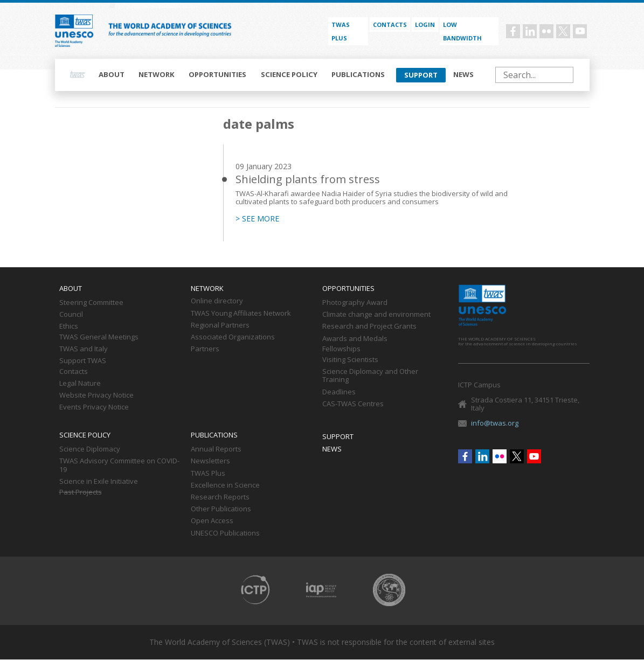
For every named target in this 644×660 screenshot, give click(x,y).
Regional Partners (220, 325)
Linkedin (530, 31)
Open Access (212, 521)
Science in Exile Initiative (99, 482)
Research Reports (220, 497)
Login (425, 25)
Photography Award (355, 303)
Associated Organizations (233, 337)
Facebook (513, 31)
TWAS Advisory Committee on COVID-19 (119, 466)
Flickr (546, 31)
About (112, 74)
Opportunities (217, 74)
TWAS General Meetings (99, 337)
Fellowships (341, 349)
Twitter (563, 31)
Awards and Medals (355, 339)
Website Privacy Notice (96, 395)
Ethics (69, 326)
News (463, 74)
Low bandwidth (462, 31)
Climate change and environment (376, 315)
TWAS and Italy (84, 349)
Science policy (289, 74)
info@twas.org (495, 423)
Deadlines (339, 392)
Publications (358, 74)
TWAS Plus (208, 474)
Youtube (580, 31)
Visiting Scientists (350, 360)
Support (421, 75)
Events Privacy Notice (94, 407)
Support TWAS (83, 361)
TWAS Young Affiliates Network (241, 314)
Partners (205, 349)
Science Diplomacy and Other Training (370, 376)
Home (78, 75)
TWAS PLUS (341, 31)
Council (71, 315)
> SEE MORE (257, 219)
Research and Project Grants (369, 326)
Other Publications (221, 509)
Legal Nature (80, 384)
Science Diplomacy (90, 449)
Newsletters (210, 461)
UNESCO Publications (225, 533)
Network (157, 74)
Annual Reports (216, 449)
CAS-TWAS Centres (353, 404)
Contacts (390, 25)
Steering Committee (91, 303)
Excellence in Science (225, 485)
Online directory (217, 301)
